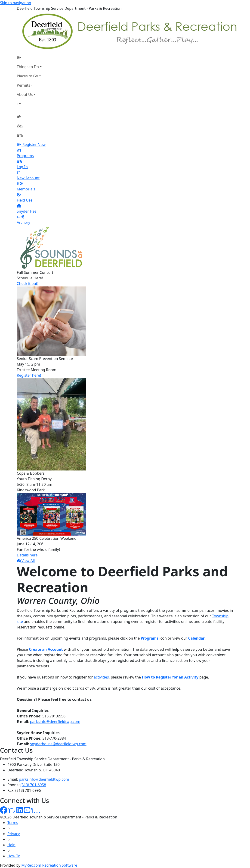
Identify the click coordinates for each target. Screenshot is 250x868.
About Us (25, 95)
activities (101, 677)
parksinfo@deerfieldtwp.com (55, 722)
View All (26, 561)
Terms (13, 823)
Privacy (14, 834)
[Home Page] (29, 57)
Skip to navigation (15, 3)
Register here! (29, 375)
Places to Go (28, 76)
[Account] (29, 104)
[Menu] (20, 135)
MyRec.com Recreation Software (49, 865)
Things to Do (28, 67)
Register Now (34, 145)
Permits (24, 85)
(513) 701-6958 (33, 785)
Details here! (28, 555)
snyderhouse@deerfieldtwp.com (58, 744)
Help (11, 845)
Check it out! (28, 284)
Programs (150, 638)
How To (14, 856)
